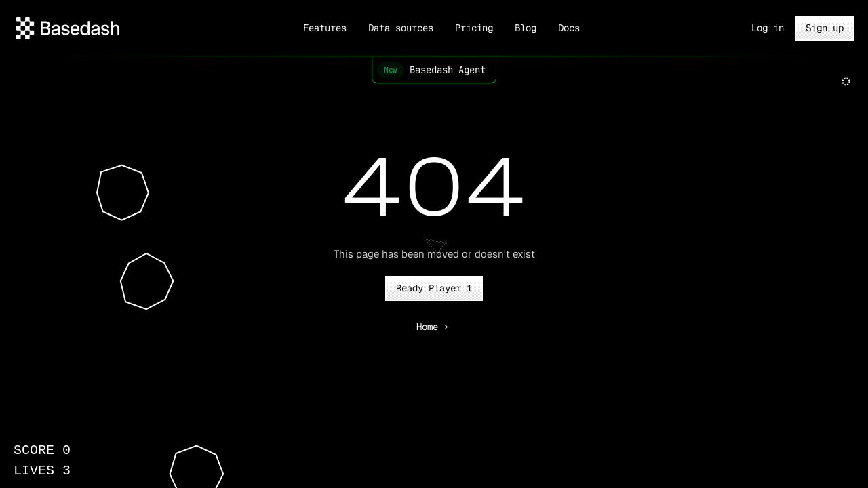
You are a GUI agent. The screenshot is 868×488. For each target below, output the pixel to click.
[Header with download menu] (68, 28)
